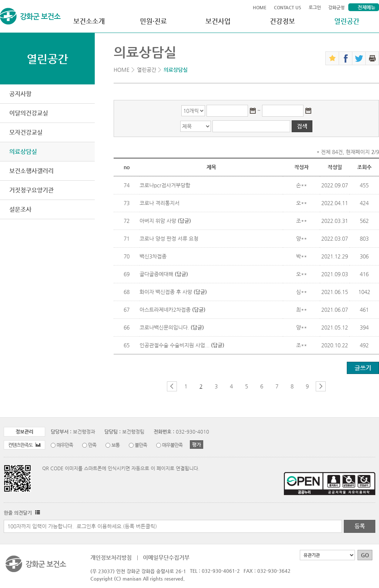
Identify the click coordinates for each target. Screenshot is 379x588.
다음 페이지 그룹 (321, 386)
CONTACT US (288, 7)
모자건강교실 (26, 132)
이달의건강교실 (29, 113)
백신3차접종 (153, 256)
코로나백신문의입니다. (172, 327)
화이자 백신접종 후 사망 (173, 292)
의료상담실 (23, 152)
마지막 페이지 (333, 386)
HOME (260, 7)
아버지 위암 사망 (165, 221)
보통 (115, 445)
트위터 (359, 58)
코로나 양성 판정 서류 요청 (169, 238)
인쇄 (372, 58)
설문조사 (20, 209)
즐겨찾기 (332, 58)
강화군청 (336, 7)
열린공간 (347, 21)
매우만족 (65, 445)
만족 (92, 445)
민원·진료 (153, 21)
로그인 (315, 7)
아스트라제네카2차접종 (172, 310)
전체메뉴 (366, 7)
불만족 (141, 445)
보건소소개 (89, 21)
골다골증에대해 (164, 274)
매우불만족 (172, 445)
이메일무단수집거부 (166, 557)
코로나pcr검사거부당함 (165, 185)
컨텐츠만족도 (24, 445)
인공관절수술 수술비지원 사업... (182, 345)
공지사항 (20, 94)
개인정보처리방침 (111, 557)
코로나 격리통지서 (160, 203)
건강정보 (282, 21)
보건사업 (218, 21)
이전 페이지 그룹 (172, 386)
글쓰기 (363, 368)
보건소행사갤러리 (31, 171)
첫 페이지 (160, 386)
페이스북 (346, 58)
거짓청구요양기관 (31, 190)
